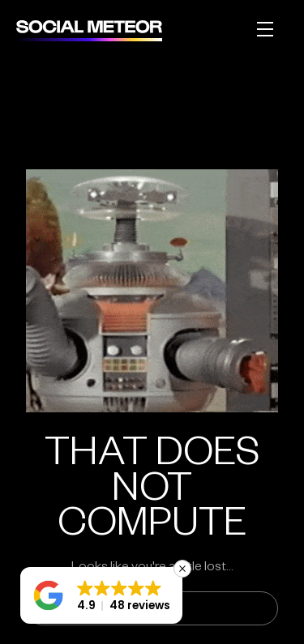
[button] (101, 595)
